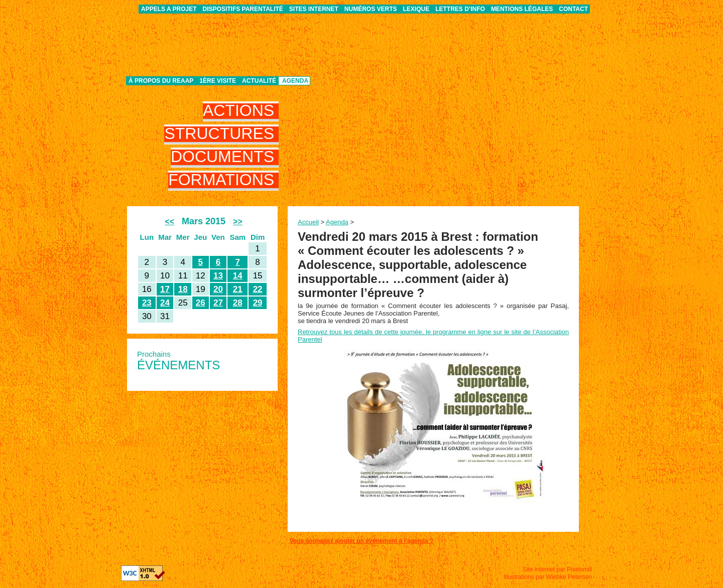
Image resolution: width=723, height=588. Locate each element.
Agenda (295, 81)
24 (165, 303)
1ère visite (218, 81)
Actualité (259, 81)
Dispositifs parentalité (243, 9)
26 (201, 303)
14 (238, 276)
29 (258, 303)
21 (238, 289)
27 (218, 303)
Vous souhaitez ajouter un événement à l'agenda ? (362, 541)
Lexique (416, 9)
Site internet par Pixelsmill (557, 569)
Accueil (308, 222)
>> (238, 222)
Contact (573, 9)
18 (183, 289)
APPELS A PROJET (169, 9)
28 (238, 303)
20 (218, 289)
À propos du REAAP (161, 81)
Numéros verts (371, 9)
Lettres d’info (460, 9)
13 (218, 276)
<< (169, 222)
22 (258, 289)
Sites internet (314, 9)
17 (165, 289)
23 (147, 303)
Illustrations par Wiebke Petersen (548, 577)
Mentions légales (522, 9)
